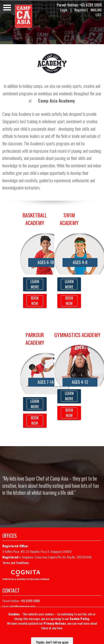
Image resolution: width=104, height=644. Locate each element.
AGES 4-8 (80, 262)
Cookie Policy (80, 619)
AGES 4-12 (80, 382)
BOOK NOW (35, 301)
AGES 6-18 (46, 262)
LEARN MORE (35, 284)
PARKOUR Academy (35, 339)
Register (80, 10)
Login (64, 10)
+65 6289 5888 (90, 5)
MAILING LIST (96, 12)
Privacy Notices (55, 623)
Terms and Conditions (16, 563)
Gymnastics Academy (77, 335)
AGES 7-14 (46, 382)
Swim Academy (69, 219)
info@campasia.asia (22, 606)
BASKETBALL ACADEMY (35, 219)
